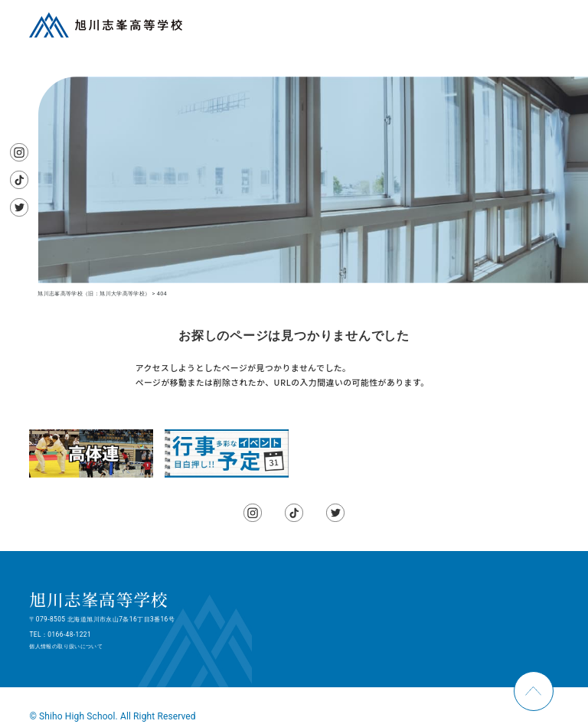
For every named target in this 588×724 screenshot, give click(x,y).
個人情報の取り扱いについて (66, 646)
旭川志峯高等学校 (98, 599)
